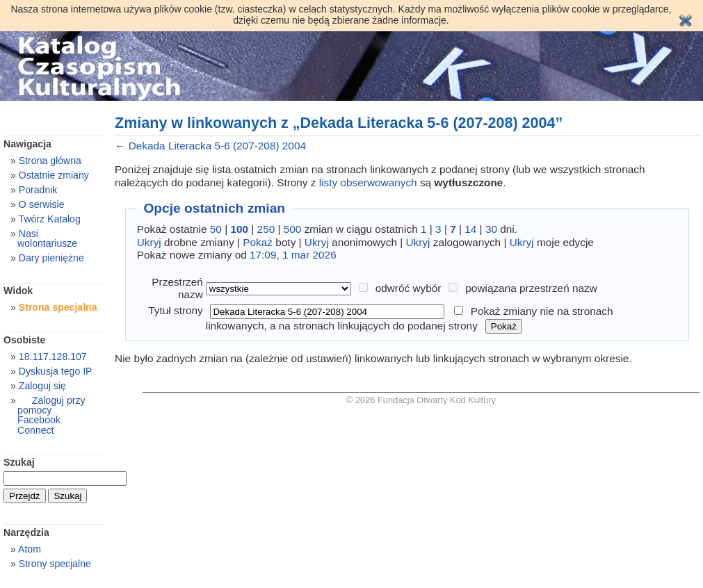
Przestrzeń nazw (177, 288)
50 (216, 229)
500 (293, 229)
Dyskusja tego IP (56, 371)
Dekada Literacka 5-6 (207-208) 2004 (217, 146)
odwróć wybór (409, 288)
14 (470, 229)
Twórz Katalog (50, 219)
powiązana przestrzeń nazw (531, 288)
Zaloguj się (42, 386)
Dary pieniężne (51, 258)
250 (266, 229)
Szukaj (19, 462)
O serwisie (42, 204)
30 (491, 229)
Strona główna (50, 161)
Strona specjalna (58, 307)
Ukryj (149, 242)
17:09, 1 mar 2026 (293, 255)
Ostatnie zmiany (54, 175)
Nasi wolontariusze (47, 238)
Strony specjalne (55, 564)
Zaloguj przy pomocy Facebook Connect (51, 415)
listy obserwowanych (368, 182)
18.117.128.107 (53, 357)
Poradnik (38, 190)
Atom (30, 549)
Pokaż (258, 242)
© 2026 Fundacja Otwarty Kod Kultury (421, 400)
